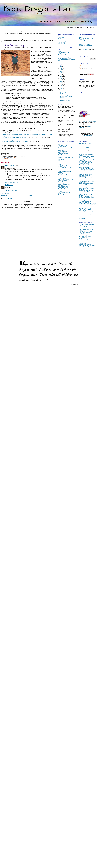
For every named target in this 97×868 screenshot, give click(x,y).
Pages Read (82, 41)
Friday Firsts (82, 242)
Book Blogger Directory (84, 175)
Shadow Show (61, 182)
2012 (61, 83)
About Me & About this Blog (12, 46)
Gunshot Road (61, 156)
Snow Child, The (62, 183)
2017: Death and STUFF (85, 158)
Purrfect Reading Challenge (64, 41)
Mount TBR (61, 40)
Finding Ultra (61, 152)
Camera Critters (83, 243)
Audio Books (82, 36)
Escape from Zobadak (63, 151)
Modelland (60, 172)
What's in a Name (62, 43)
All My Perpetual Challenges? (67, 96)
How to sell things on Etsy (85, 187)
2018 (61, 74)
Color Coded (61, 38)
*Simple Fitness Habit (84, 167)
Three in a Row (82, 43)
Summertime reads (83, 207)
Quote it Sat (82, 238)
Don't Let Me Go (62, 149)
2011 (61, 84)
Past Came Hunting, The (64, 176)
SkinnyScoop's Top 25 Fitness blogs (87, 203)
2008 (61, 88)
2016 (61, 77)
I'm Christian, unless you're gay (86, 191)
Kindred (60, 169)
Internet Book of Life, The (64, 165)
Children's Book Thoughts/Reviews (66, 57)
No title (62, 94)
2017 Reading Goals (63, 56)
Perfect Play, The (62, 177)
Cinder (60, 144)
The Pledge (85, 50)
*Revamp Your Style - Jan (85, 166)
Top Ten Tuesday (83, 235)
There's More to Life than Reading (87, 121)
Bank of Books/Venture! (84, 173)
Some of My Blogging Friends (67, 95)
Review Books (63, 99)
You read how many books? (85, 45)
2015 (61, 78)
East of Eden (61, 150)
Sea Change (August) (84, 202)
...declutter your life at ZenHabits (86, 168)
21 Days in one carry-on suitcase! (87, 169)
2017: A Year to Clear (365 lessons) (87, 157)
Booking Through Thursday (85, 244)
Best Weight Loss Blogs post (85, 174)
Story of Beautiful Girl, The (64, 186)
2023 (61, 67)
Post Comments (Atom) (14, 199)
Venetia (60, 191)
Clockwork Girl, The (63, 145)
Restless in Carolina (63, 181)
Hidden (60, 161)
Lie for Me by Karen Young (64, 170)
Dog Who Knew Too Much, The (65, 148)
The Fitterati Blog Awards (85, 208)
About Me (6, 158)
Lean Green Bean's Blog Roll (86, 196)
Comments (83, 68)
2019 (61, 73)
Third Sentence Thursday (85, 236)
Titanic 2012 (61, 190)
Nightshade (61, 174)
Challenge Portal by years (66, 91)
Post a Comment (5, 193)
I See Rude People (62, 163)
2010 (61, 85)
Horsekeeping (61, 162)
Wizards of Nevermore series (65, 195)
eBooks (81, 37)
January (63, 90)
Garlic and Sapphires (63, 154)
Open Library (82, 200)
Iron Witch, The (61, 167)
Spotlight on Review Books (64, 58)
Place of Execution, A (63, 178)
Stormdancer (61, 185)
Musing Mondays (83, 241)
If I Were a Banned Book (85, 192)
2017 (61, 75)
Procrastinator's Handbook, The (65, 179)
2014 (61, 80)
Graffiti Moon (61, 155)
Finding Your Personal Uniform (86, 184)
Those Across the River (63, 188)
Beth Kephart (9, 185)
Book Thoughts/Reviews (64, 55)
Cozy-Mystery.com (87, 136)
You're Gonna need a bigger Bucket (87, 214)
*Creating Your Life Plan (84, 165)
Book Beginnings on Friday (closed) (87, 246)
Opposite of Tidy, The (63, 175)
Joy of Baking (82, 193)
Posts (82, 66)
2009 (61, 87)
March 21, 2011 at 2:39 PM (11, 183)
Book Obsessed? (83, 177)
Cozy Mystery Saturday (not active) (87, 247)
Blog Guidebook (83, 218)
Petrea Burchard (10, 165)
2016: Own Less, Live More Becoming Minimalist (85, 163)
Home (30, 196)
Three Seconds (61, 189)
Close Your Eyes (62, 147)
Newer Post (4, 196)
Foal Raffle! (87, 148)
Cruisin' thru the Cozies (63, 39)
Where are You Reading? (85, 44)
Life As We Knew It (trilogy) (64, 171)
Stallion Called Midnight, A (64, 184)
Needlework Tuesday (84, 240)
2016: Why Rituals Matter (85, 161)
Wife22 (60, 193)
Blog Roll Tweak (64, 92)
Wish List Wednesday (84, 234)
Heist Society (61, 159)
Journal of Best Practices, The (65, 168)
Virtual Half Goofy (83, 211)
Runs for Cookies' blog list (85, 201)
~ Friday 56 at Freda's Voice (85, 231)
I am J (59, 164)
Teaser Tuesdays (83, 237)
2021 (61, 70)
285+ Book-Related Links (85, 143)
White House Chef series (64, 192)
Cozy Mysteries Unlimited (87, 137)
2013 (61, 81)
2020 (61, 71)
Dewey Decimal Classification (86, 180)
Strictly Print (82, 42)
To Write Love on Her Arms (85, 209)
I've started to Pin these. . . (64, 143)
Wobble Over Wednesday (85, 233)
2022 (61, 68)
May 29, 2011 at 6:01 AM (11, 190)
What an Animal (62, 42)
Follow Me (63, 98)
